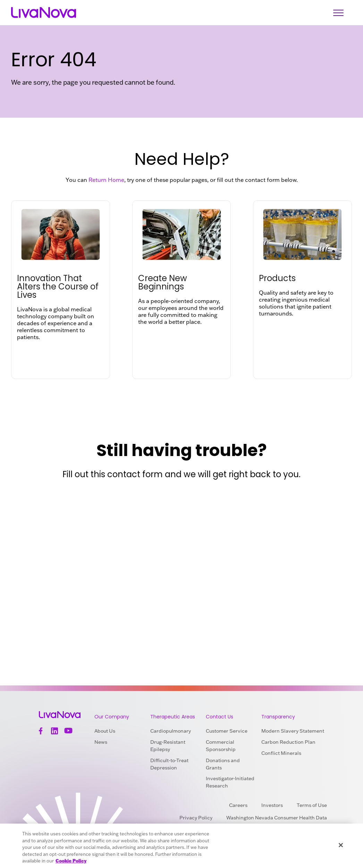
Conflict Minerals (281, 753)
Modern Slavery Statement (293, 731)
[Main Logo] (44, 13)
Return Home (106, 180)
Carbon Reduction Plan (288, 742)
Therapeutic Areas (173, 717)
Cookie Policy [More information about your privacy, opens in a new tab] (71, 861)
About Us (105, 731)
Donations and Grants (223, 764)
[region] (181, 846)
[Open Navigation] (338, 13)
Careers (238, 805)
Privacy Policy (196, 818)
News (101, 742)
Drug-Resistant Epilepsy (168, 746)
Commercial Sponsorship (221, 746)
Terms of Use (312, 805)
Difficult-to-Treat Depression (169, 764)
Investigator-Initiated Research (230, 782)
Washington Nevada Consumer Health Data (277, 818)
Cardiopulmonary (171, 731)
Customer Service (227, 731)
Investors (272, 805)
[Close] (341, 845)
